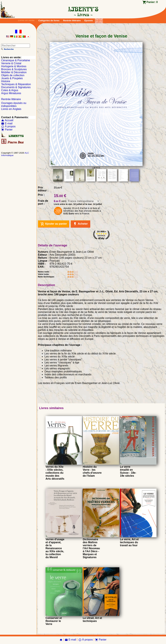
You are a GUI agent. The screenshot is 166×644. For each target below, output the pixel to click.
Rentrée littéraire (72, 21)
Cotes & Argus (10, 90)
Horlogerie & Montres (14, 66)
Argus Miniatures (11, 93)
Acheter (80, 224)
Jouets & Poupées (12, 78)
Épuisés (89, 21)
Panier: (152, 2)
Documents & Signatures (16, 87)
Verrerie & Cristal (11, 63)
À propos (8, 126)
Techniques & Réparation (16, 84)
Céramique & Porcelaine (16, 60)
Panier (7, 130)
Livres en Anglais (11, 109)
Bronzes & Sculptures (14, 69)
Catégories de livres (49, 21)
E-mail (7, 123)
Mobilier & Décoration (14, 72)
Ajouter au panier (54, 224)
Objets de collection (13, 75)
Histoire (6, 81)
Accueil (7, 120)
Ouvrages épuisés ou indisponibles (14, 105)
